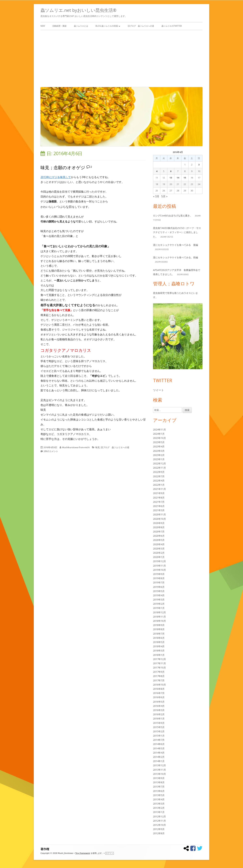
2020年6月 (159, 536)
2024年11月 (159, 430)
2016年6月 (159, 697)
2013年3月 (159, 804)
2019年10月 (159, 570)
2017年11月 (159, 663)
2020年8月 (159, 527)
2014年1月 (159, 761)
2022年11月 (159, 468)
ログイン (110, 853)
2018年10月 (159, 621)
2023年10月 (159, 438)
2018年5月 (159, 642)
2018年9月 (159, 625)
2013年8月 (159, 782)
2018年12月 (159, 612)
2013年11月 (159, 770)
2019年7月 (159, 582)
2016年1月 (159, 719)
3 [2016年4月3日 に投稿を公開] (199, 165)
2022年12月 (159, 463)
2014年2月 (159, 757)
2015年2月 (159, 731)
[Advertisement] (122, 58)
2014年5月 (159, 748)
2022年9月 (159, 472)
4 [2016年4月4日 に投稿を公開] (157, 171)
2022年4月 (159, 481)
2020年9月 (159, 523)
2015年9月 (159, 723)
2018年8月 (159, 629)
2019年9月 (159, 574)
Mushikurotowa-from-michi (76, 447)
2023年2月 (159, 455)
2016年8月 (159, 689)
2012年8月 (159, 833)
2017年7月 (159, 680)
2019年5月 (159, 591)
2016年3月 (159, 710)
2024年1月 (159, 434)
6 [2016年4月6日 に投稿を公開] (171, 171)
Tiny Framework (83, 853)
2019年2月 (159, 604)
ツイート (158, 390)
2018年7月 (159, 634)
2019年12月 (159, 561)
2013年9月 (159, 778)
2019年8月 (159, 578)
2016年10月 (159, 685)
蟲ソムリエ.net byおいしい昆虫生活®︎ (78, 10)
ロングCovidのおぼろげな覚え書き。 (173, 215)
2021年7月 (159, 502)
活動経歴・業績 (59, 26)
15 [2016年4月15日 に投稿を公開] (185, 178)
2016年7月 (159, 693)
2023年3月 (159, 451)
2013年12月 (159, 765)
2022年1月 (159, 485)
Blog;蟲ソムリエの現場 (107, 26)
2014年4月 (159, 753)
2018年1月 (159, 655)
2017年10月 (159, 668)
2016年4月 (159, 706)
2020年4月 (159, 544)
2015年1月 (159, 736)
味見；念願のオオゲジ (63, 167)
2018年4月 (159, 646)
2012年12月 (159, 816)
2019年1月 (159, 608)
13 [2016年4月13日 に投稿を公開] (171, 178)
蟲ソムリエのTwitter (172, 26)
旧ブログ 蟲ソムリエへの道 (141, 26)
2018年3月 (159, 650)
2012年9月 (159, 829)
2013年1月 (159, 812)
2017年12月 (159, 659)
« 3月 (156, 196)
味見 (98, 447)
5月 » (164, 196)
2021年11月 (159, 489)
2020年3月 (159, 549)
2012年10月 (159, 825)
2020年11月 (159, 514)
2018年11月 (159, 617)
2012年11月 (159, 821)
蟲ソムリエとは (81, 26)
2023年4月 (159, 446)
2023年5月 (159, 442)
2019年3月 (159, 600)
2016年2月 (159, 714)
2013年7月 (159, 787)
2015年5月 (159, 727)
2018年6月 (159, 638)
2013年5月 (159, 795)
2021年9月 (159, 493)
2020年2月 (159, 553)
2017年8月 (159, 676)
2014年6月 (159, 744)
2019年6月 (159, 587)
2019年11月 (159, 566)
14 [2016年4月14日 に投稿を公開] (178, 178)
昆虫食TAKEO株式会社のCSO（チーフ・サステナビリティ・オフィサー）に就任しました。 (177, 232)
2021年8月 (159, 498)
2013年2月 (159, 808)
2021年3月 (159, 510)
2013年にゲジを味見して (56, 177)
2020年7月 (159, 531)
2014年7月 (159, 740)
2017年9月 (159, 672)
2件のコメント (51, 451)
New (43, 26)
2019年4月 (159, 595)
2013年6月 (159, 791)
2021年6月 (159, 506)
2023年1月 (159, 459)
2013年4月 (159, 799)
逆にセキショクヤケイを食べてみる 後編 (175, 245)
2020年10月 (159, 519)
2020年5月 (159, 540)
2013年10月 (159, 774)
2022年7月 (159, 476)
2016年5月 (159, 702)
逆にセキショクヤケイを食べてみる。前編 (175, 257)
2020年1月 (159, 557)
